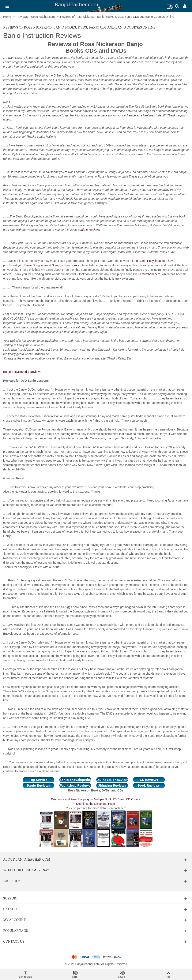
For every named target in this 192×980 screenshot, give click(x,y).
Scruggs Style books (65, 265)
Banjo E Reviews (89, 230)
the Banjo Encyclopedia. (150, 261)
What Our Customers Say (26, 871)
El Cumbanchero (149, 274)
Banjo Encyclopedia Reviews (23, 372)
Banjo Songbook (35, 265)
